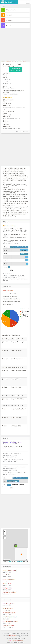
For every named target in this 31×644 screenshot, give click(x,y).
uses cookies (12, 635)
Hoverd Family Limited (8, 608)
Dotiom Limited (6, 575)
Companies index (9, 61)
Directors (9, 26)
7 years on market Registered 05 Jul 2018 (15, 69)
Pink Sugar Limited (7, 588)
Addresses (9, 15)
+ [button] (5, 532)
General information (11, 10)
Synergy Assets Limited (8, 626)
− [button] (5, 534)
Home (3, 61)
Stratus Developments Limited (10, 617)
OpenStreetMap (20, 562)
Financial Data (10, 20)
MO (18, 61)
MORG (25, 61)
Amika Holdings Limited (8, 604)
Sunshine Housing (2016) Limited (10, 621)
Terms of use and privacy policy (15, 640)
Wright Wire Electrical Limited (9, 592)
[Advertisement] (15, 45)
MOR (21, 61)
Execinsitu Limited (7, 584)
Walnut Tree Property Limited (9, 571)
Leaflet (10, 562)
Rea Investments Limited (8, 579)
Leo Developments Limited (9, 613)
